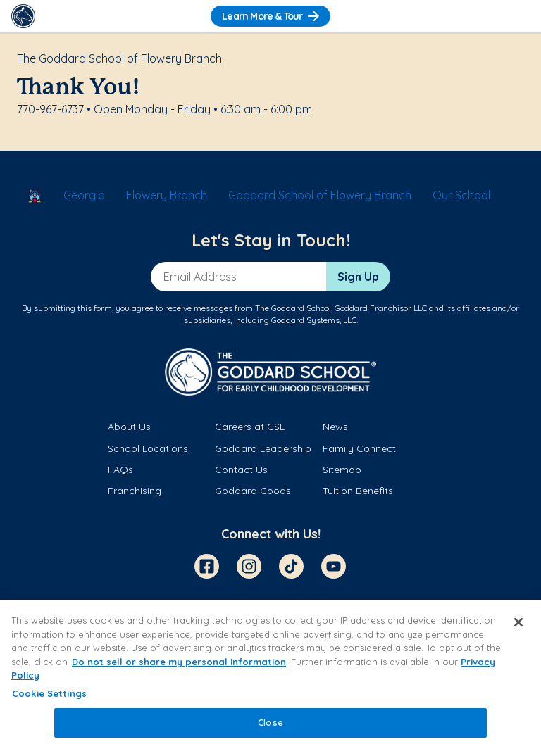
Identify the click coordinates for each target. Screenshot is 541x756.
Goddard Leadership (263, 448)
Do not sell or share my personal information (179, 662)
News (335, 427)
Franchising (135, 491)
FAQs (120, 470)
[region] (270, 678)
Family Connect (359, 448)
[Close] (518, 622)
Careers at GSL (250, 427)
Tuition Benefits (358, 491)
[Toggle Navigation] (518, 16)
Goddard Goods (253, 491)
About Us (129, 427)
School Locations (148, 448)
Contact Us (241, 470)
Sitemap (342, 470)
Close (270, 722)
